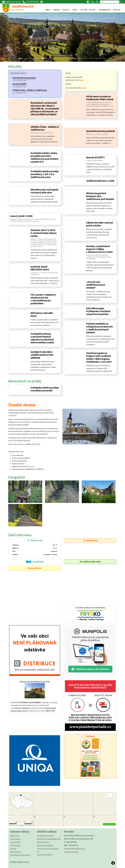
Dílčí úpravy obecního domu (42, 315)
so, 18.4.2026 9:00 (30, 92)
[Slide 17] (92, 59)
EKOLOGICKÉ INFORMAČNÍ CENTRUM (35, 682)
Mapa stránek (15, 852)
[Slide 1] (25, 59)
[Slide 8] (54, 59)
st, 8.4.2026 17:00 (20, 85)
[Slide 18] (96, 59)
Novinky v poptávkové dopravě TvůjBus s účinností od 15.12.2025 (99, 249)
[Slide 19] (100, 59)
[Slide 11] (67, 59)
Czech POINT (15, 842)
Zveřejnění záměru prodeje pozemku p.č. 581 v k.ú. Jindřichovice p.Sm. (45, 174)
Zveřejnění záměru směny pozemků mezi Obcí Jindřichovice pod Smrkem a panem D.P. (44, 157)
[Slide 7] (50, 59)
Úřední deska (15, 839)
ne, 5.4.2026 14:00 (24, 79)
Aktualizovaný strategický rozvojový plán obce (44, 191)
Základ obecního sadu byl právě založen (100, 224)
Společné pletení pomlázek (101, 131)
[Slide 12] (71, 59)
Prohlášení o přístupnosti (20, 855)
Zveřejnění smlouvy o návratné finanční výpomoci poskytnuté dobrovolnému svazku (42, 338)
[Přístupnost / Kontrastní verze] (88, 2)
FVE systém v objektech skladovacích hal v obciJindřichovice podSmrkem (43, 299)
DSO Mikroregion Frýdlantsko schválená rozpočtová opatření (98, 311)
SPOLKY (92, 10)
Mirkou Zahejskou (23, 708)
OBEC (48, 10)
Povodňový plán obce (90, 562)
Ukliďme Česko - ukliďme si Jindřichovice (45, 128)
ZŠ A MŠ (84, 10)
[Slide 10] (62, 59)
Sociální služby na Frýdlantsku (90, 614)
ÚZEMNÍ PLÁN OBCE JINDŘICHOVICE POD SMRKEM (42, 355)
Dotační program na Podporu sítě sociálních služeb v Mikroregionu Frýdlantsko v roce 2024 (99, 358)
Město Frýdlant (43, 842)
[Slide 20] (104, 59)
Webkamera (90, 541)
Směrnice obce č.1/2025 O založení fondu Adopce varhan (44, 233)
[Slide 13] (75, 59)
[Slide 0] (21, 59)
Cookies (13, 849)
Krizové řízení (35, 568)
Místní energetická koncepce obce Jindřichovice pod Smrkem (100, 196)
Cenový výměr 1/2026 (21, 216)
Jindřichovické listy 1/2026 (100, 181)
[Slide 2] (29, 59)
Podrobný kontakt (71, 852)
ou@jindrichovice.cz (78, 849)
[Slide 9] (58, 59)
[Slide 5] (42, 59)
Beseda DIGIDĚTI (95, 158)
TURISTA (116, 10)
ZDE (39, 444)
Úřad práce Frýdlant (45, 855)
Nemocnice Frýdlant (45, 845)
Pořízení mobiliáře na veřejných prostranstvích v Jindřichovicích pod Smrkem (99, 328)
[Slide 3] (33, 59)
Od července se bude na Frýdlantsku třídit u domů (100, 98)
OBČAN (56, 10)
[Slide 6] (46, 59)
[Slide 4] (37, 59)
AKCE (75, 10)
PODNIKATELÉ (105, 10)
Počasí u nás (35, 548)
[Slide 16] (88, 59)
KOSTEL (66, 10)
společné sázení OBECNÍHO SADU (40, 268)
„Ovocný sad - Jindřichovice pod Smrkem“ (95, 285)
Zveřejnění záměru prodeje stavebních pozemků (45, 389)
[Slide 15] (83, 59)
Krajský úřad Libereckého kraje (49, 839)
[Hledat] (110, 2)
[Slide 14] (79, 59)
